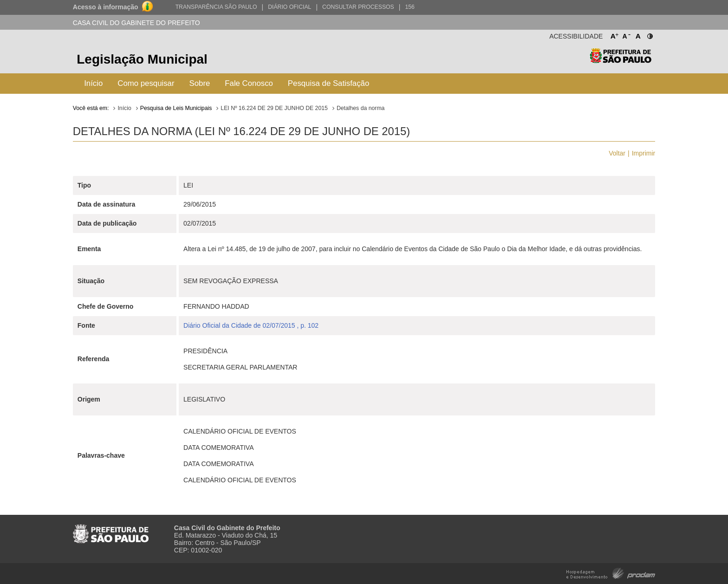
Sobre (200, 83)
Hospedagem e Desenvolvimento (611, 573)
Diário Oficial (289, 7)
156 (409, 7)
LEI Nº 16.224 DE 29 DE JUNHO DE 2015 (274, 108)
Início (93, 83)
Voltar (617, 153)
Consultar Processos (358, 7)
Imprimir (644, 153)
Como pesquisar (146, 83)
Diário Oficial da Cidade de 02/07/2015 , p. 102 (251, 325)
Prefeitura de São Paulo (621, 61)
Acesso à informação (106, 7)
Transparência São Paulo (216, 7)
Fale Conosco (249, 83)
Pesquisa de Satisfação (328, 83)
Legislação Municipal (142, 59)
